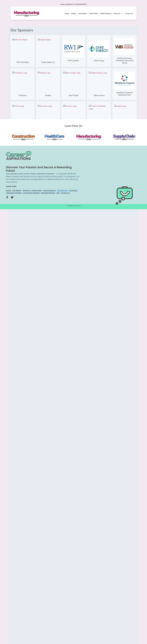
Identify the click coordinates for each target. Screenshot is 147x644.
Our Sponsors (62, 190)
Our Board (73, 190)
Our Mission (82, 14)
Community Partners (31, 193)
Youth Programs (106, 14)
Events (74, 14)
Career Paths (93, 14)
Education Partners (14, 193)
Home (67, 14)
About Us (119, 14)
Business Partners (48, 193)
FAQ (58, 193)
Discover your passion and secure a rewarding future (39, 169)
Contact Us (129, 14)
